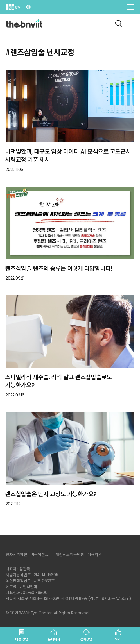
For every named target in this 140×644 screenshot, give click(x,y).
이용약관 (95, 555)
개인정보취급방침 (70, 555)
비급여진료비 (41, 555)
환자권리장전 (16, 555)
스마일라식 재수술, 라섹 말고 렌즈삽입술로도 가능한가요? (58, 381)
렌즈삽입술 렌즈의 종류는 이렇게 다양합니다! (59, 268)
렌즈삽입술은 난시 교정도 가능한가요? (51, 494)
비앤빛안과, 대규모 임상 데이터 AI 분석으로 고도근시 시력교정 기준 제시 (68, 156)
